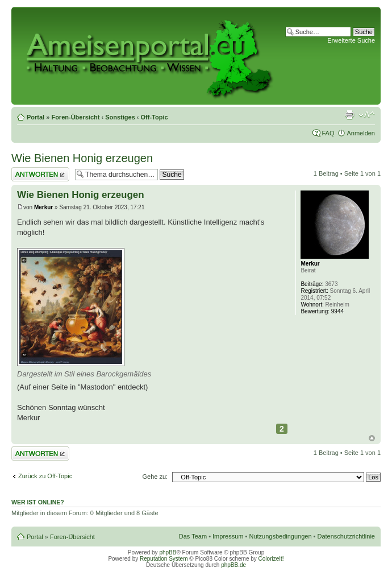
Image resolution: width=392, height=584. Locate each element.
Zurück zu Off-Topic (45, 476)
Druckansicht (349, 115)
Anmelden (361, 133)
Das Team (193, 536)
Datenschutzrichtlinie (347, 536)
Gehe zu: (155, 477)
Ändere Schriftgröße (367, 115)
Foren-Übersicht (75, 117)
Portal (36, 117)
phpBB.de (233, 565)
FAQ (328, 133)
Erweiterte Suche (351, 40)
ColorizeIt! (271, 559)
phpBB (168, 552)
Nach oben (372, 438)
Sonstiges (120, 117)
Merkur (43, 207)
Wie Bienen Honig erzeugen (82, 158)
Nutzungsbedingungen (280, 536)
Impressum (228, 536)
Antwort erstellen (40, 174)
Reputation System (164, 559)
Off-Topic (155, 117)
